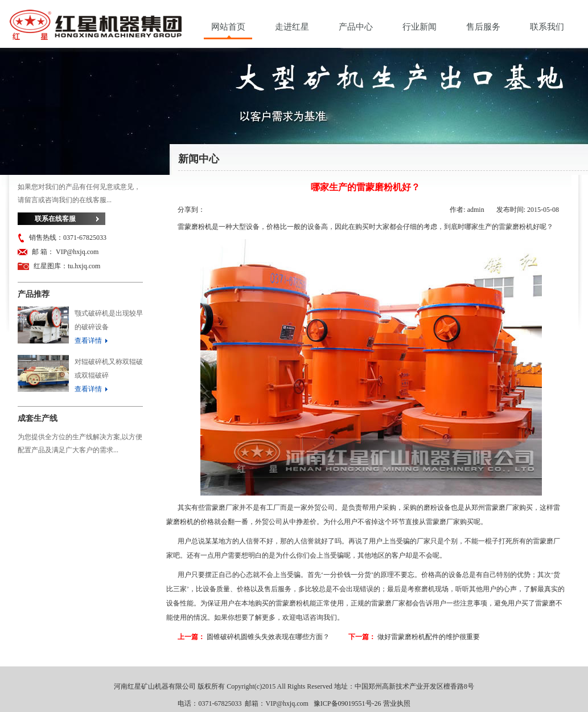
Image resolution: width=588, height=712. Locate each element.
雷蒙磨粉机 (195, 227)
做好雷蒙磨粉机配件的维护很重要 (429, 637)
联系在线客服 (55, 219)
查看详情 (88, 341)
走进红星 (292, 27)
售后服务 (483, 27)
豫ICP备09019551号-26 (348, 703)
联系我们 (547, 27)
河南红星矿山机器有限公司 (96, 28)
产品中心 (356, 27)
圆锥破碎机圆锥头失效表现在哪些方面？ (268, 637)
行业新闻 (420, 27)
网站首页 (228, 27)
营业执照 (397, 703)
